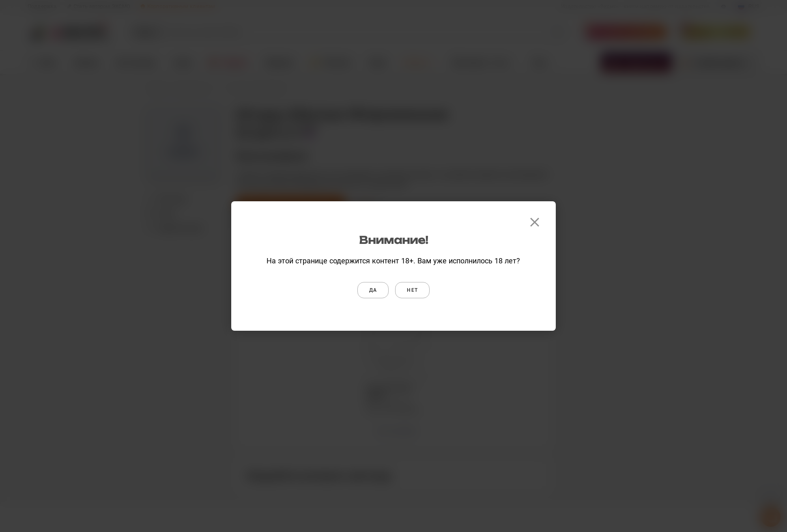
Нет (412, 290)
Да (373, 290)
